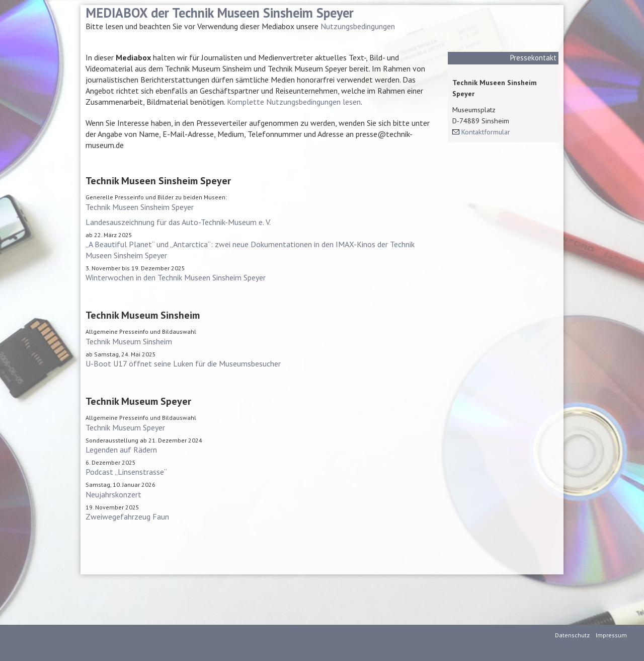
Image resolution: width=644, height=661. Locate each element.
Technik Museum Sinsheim (129, 341)
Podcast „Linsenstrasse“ (126, 472)
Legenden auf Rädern (121, 450)
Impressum (611, 635)
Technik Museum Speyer (125, 427)
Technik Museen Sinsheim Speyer (140, 207)
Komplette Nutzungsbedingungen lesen (294, 102)
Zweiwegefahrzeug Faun (127, 517)
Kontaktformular (486, 132)
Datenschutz (572, 635)
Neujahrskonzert (113, 494)
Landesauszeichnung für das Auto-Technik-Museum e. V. (178, 222)
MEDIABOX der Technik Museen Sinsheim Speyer (220, 13)
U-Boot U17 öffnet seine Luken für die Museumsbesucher (183, 363)
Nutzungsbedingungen (358, 26)
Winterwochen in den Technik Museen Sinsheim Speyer (176, 277)
